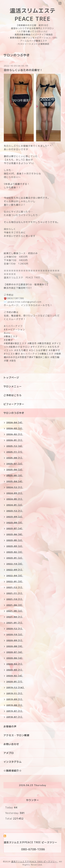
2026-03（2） (15, 428)
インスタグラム (13, 762)
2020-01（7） (15, 682)
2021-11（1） (15, 593)
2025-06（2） (15, 470)
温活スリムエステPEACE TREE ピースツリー (34, 862)
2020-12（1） (15, 629)
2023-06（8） (15, 534)
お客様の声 (10, 726)
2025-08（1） (15, 458)
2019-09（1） (15, 699)
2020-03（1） (15, 670)
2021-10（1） (15, 599)
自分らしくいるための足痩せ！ (23, 70)
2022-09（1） (15, 570)
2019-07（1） (15, 711)
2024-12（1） (15, 487)
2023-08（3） (15, 523)
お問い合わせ (11, 744)
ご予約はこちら (13, 395)
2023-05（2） (15, 540)
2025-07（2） (15, 464)
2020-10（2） (15, 634)
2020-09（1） (15, 640)
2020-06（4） (15, 658)
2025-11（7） (15, 452)
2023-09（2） (15, 517)
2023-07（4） (15, 528)
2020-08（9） (15, 646)
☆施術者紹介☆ (13, 771)
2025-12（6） (15, 446)
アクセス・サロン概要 (16, 735)
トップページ (11, 378)
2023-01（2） (15, 558)
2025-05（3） (15, 475)
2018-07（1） (15, 717)
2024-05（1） (15, 499)
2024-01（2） (15, 505)
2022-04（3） (15, 576)
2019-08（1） (15, 705)
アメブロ (9, 753)
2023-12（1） (15, 511)
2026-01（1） (15, 440)
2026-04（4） (15, 422)
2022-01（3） (15, 581)
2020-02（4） (15, 676)
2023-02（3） (15, 552)
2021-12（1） (15, 587)
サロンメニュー (13, 386)
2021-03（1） (15, 617)
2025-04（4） (15, 481)
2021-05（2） (15, 611)
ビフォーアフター (14, 404)
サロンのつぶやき (14, 413)
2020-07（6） (15, 652)
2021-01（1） (15, 623)
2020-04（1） (15, 664)
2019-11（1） (15, 693)
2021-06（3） (15, 605)
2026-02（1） (15, 434)
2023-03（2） (15, 546)
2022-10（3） (15, 564)
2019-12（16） (16, 687)
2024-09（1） (15, 493)
